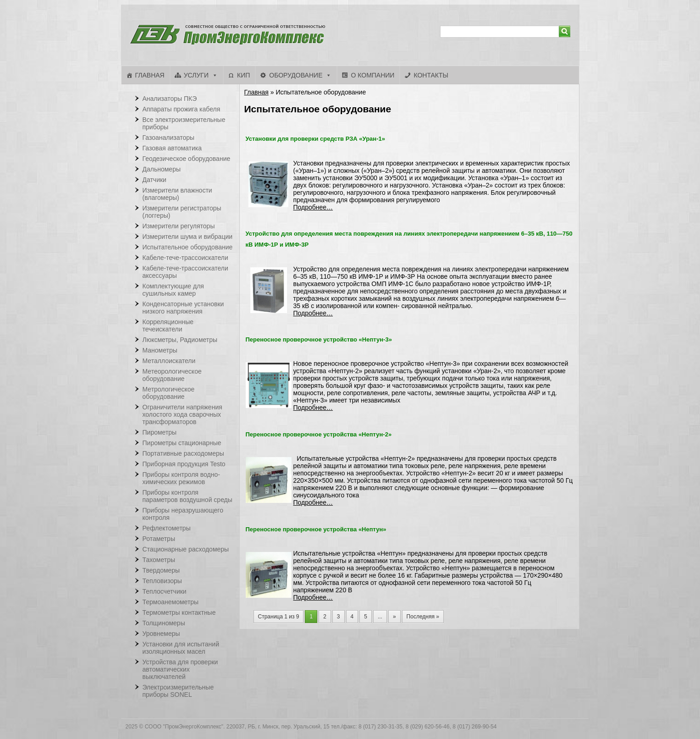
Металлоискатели (169, 361)
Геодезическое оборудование (187, 159)
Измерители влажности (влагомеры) (177, 194)
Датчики (154, 180)
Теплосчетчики (165, 591)
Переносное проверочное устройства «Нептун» (316, 529)
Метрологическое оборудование (169, 393)
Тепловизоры (162, 581)
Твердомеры (161, 570)
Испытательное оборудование (188, 247)
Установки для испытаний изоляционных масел (181, 648)
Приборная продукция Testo (184, 464)
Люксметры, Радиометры (180, 340)
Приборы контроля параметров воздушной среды (187, 496)
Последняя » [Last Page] (423, 617)
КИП (243, 75)
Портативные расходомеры (183, 453)
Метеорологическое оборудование (172, 375)
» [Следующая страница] (394, 617)
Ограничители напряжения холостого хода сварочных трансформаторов (182, 414)
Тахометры (159, 560)
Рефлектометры (167, 528)
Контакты (431, 75)
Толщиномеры (164, 623)
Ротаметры (159, 539)
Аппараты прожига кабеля (182, 109)
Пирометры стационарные (182, 443)
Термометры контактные (179, 612)
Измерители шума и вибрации (188, 237)
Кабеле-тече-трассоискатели (185, 258)
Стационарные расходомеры (186, 549)
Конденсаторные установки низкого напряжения (183, 308)
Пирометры (160, 432)
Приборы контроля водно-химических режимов (181, 478)
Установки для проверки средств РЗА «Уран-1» (316, 139)
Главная (150, 75)
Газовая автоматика (172, 148)
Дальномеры (162, 169)
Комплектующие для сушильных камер (173, 290)
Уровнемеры (161, 634)
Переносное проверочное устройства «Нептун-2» (319, 434)
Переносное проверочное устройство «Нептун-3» (319, 339)
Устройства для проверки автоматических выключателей (180, 669)
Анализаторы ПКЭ (170, 99)
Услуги (196, 75)
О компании (372, 75)
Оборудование (296, 75)
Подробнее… (313, 207)
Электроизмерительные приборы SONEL (178, 691)
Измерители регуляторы (179, 226)
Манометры (160, 350)
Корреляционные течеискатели (168, 325)
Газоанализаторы (169, 138)
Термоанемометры (171, 602)
